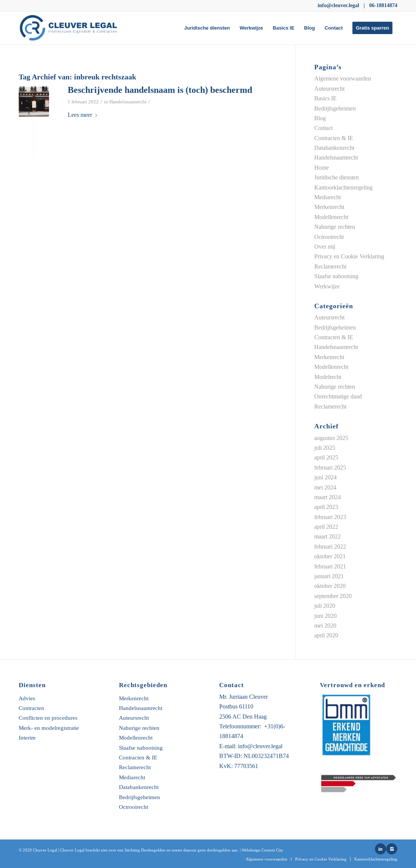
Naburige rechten (335, 227)
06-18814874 (383, 5)
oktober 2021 (330, 556)
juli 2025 (325, 448)
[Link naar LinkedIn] (380, 849)
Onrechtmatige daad (338, 396)
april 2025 (326, 457)
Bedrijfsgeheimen (335, 108)
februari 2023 (330, 517)
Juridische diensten (337, 177)
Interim (27, 738)
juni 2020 (325, 616)
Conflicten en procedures (48, 718)
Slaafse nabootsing (336, 276)
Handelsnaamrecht (128, 102)
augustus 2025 (331, 438)
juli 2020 (325, 606)
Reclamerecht (330, 266)
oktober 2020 (330, 586)
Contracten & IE (334, 138)
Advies (27, 699)
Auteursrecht (329, 89)
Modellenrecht (331, 217)
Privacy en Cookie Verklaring (349, 256)
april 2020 (326, 635)
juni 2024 (325, 477)
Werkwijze (327, 286)
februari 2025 (330, 468)
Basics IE (325, 98)
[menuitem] (207, 28)
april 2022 (326, 527)
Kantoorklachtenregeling (343, 187)
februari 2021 (330, 566)
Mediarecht (328, 197)
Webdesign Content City (262, 850)
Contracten (31, 708)
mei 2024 (325, 487)
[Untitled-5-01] (71, 28)
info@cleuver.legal (338, 5)
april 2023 (326, 507)
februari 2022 (330, 547)
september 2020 (333, 596)
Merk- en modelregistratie (49, 728)
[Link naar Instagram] (392, 849)
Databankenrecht (334, 148)
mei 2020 (325, 626)
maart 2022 (328, 536)
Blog (320, 118)
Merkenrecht (329, 207)
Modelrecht (328, 377)
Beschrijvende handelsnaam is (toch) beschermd (160, 90)
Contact (323, 128)
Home (322, 168)
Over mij (325, 247)
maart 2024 (328, 497)
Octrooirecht (329, 237)
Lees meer (83, 115)
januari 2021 (329, 576)
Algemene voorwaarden (343, 78)
